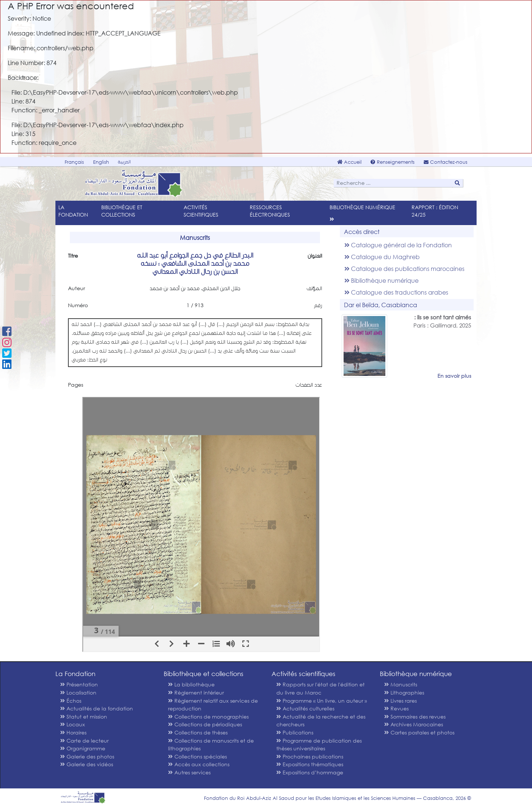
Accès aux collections (199, 764)
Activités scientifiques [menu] (201, 211)
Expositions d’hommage (310, 772)
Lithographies (404, 692)
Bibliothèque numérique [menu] (362, 207)
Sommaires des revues (415, 717)
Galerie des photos (87, 756)
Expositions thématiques (310, 764)
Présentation (79, 684)
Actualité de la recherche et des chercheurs (321, 721)
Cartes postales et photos (419, 732)
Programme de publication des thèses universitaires (319, 745)
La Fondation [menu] (73, 211)
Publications (295, 732)
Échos (71, 701)
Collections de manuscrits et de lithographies (211, 745)
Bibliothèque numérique (381, 280)
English (101, 162)
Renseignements (393, 162)
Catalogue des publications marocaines (404, 269)
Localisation (78, 692)
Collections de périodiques (205, 724)
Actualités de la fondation (97, 708)
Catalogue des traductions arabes (396, 292)
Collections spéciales (197, 756)
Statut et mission (84, 717)
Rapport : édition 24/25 (435, 211)
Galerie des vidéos (87, 764)
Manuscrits (401, 684)
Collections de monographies (208, 717)
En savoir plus (454, 376)
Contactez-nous (446, 162)
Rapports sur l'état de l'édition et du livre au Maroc (320, 688)
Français (74, 162)
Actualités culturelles (305, 708)
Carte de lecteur (84, 741)
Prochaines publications (310, 756)
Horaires (73, 732)
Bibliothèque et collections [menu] (122, 211)
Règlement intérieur (196, 692)
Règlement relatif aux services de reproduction (213, 705)
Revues (396, 708)
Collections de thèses (198, 732)
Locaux (73, 724)
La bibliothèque (191, 684)
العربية (124, 162)
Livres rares (400, 701)
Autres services (189, 772)
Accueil (349, 162)
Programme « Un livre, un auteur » (322, 701)
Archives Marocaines (414, 724)
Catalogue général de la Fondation (398, 245)
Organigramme (83, 748)
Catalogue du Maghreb (382, 257)
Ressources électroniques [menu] (270, 211)
